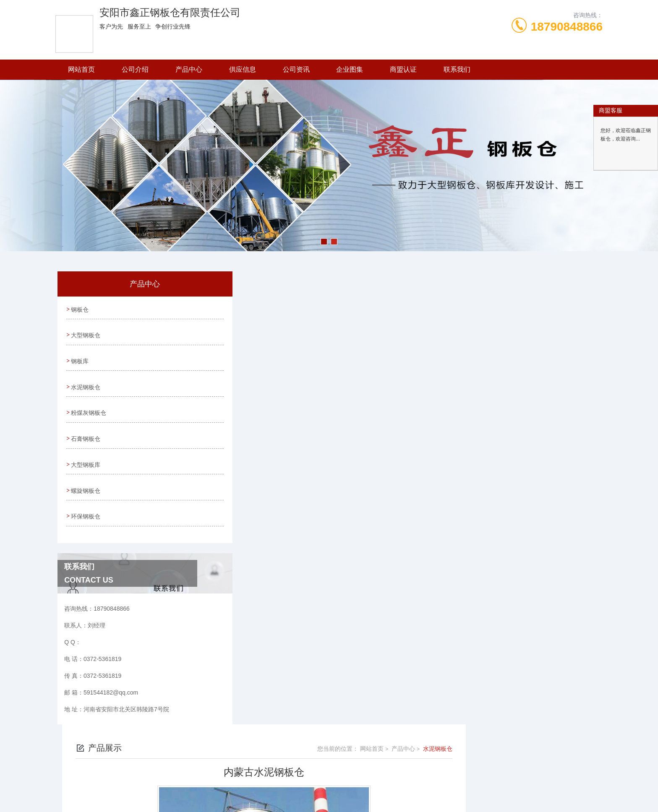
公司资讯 (296, 69)
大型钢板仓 (85, 332)
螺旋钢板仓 (85, 476)
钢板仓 (79, 308)
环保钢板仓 (85, 500)
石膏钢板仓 (85, 428)
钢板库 (79, 356)
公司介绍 (135, 69)
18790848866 (567, 27)
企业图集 (350, 69)
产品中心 (189, 69)
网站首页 (81, 69)
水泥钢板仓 (85, 380)
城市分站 (100, 790)
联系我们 (457, 69)
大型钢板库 (85, 452)
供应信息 (243, 69)
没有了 (251, 583)
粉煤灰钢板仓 (88, 404)
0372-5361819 (282, 740)
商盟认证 (403, 69)
